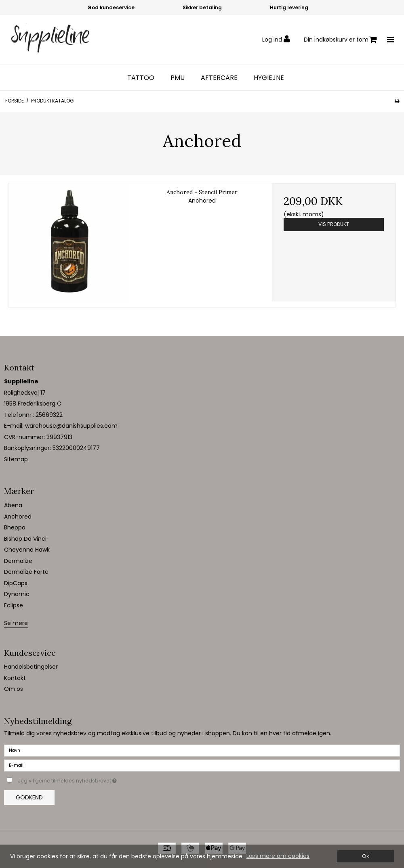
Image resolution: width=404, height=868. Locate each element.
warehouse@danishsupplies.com (71, 426)
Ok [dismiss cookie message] (365, 856)
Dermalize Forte (26, 572)
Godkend (29, 797)
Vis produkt (334, 224)
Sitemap (16, 459)
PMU (178, 78)
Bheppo (15, 527)
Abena (13, 505)
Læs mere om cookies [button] (278, 856)
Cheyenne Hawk (27, 550)
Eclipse (14, 605)
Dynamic (17, 594)
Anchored (18, 517)
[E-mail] (202, 765)
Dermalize (18, 561)
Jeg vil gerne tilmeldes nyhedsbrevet (87, 779)
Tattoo (141, 78)
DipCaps (16, 583)
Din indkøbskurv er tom (340, 40)
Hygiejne (269, 78)
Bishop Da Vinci (25, 539)
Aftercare (219, 78)
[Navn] (202, 750)
